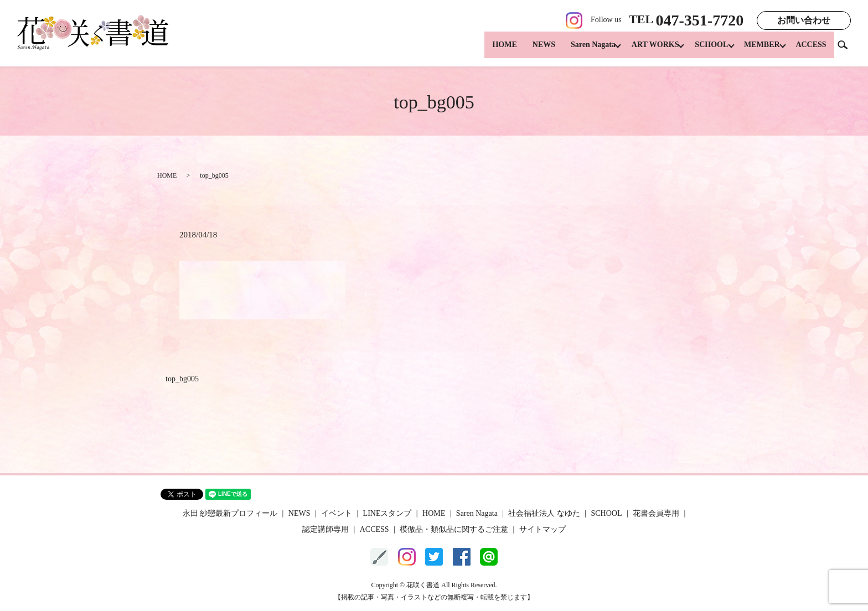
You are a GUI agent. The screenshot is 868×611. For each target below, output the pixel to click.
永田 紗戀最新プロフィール (230, 513)
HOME (491, 50)
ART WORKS (645, 50)
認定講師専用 (325, 529)
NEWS (530, 50)
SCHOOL (705, 50)
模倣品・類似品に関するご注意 (454, 529)
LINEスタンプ (387, 513)
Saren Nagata (579, 50)
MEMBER (759, 50)
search (847, 50)
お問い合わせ (804, 20)
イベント (337, 513)
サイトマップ (542, 529)
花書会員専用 (656, 513)
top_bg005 (182, 379)
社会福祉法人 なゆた (544, 513)
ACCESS (811, 50)
